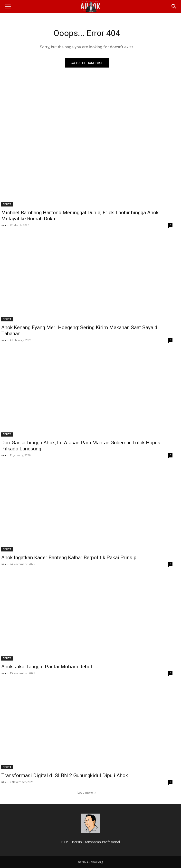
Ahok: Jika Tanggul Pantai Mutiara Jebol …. (50, 667)
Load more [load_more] (87, 793)
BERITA (7, 204)
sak (4, 225)
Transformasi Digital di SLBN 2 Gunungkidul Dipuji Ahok (65, 775)
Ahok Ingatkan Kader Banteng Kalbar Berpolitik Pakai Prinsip (69, 558)
